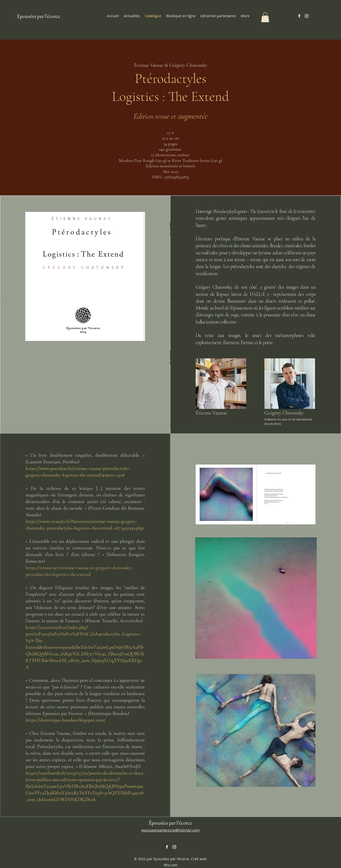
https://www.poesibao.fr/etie (53, 468)
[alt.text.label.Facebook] (299, 16)
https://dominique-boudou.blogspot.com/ (66, 720)
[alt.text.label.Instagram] (307, 16)
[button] (265, 17)
